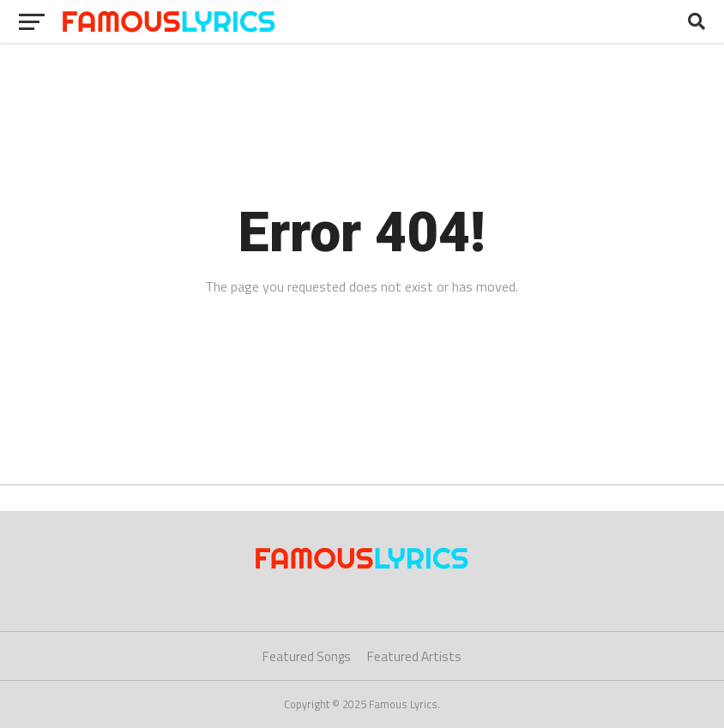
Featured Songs (307, 656)
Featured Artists (414, 656)
